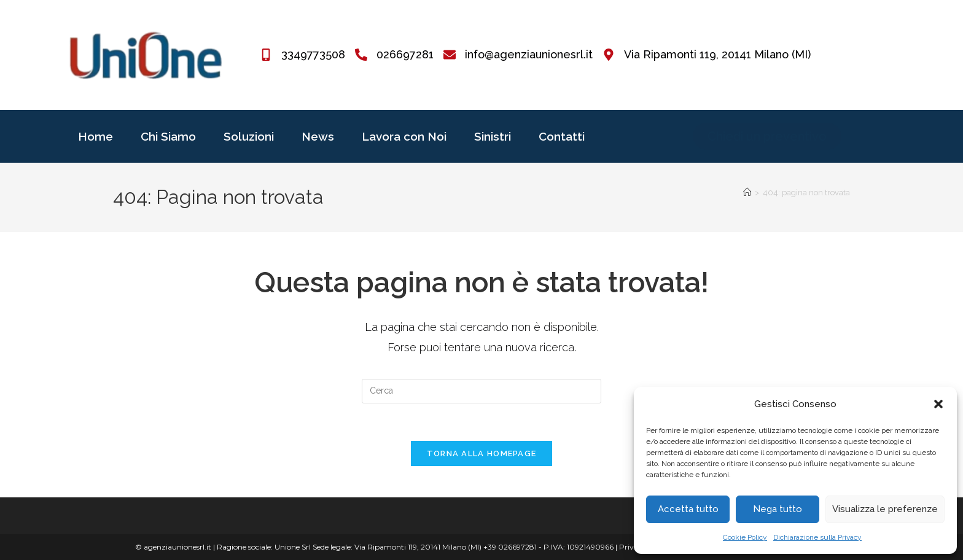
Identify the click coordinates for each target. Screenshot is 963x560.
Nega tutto (778, 509)
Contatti (562, 136)
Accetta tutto (688, 509)
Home (96, 136)
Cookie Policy (745, 537)
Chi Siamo (168, 136)
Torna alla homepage (482, 453)
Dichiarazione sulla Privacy (817, 537)
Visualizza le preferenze (885, 509)
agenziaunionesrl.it (177, 547)
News (318, 136)
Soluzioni (249, 136)
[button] (938, 404)
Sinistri (493, 136)
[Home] (747, 192)
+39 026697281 (510, 547)
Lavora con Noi (404, 136)
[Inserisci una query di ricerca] (481, 391)
